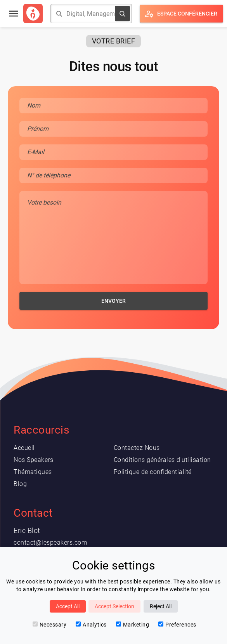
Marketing (133, 625)
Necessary (50, 625)
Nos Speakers (33, 460)
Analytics (91, 625)
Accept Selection (114, 606)
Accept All (68, 606)
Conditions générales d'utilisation (162, 460)
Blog (20, 484)
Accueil (24, 448)
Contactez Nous (137, 448)
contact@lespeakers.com (50, 542)
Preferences (177, 625)
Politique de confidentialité (153, 472)
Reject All (161, 606)
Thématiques (33, 472)
